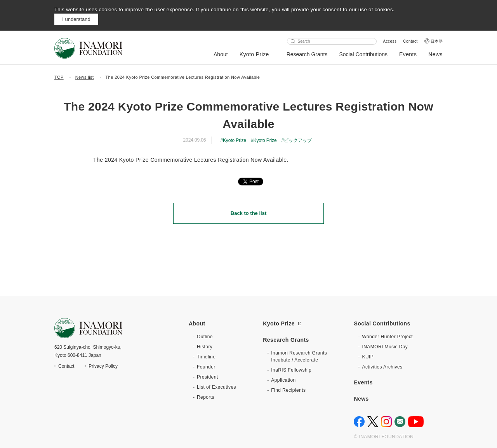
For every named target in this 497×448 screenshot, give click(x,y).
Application (283, 380)
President (207, 377)
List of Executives (216, 387)
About (221, 54)
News (435, 54)
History (205, 347)
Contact (410, 41)
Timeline (206, 357)
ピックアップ (298, 140)
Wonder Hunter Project (387, 337)
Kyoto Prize (254, 54)
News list (85, 77)
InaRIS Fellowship (291, 370)
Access (390, 41)
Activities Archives (382, 367)
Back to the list (248, 213)
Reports (206, 397)
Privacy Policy (103, 366)
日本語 (437, 41)
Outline (205, 337)
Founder (206, 367)
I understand (76, 19)
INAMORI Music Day (385, 347)
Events (408, 54)
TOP (59, 77)
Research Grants (307, 54)
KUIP (368, 357)
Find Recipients (288, 390)
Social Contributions (363, 54)
